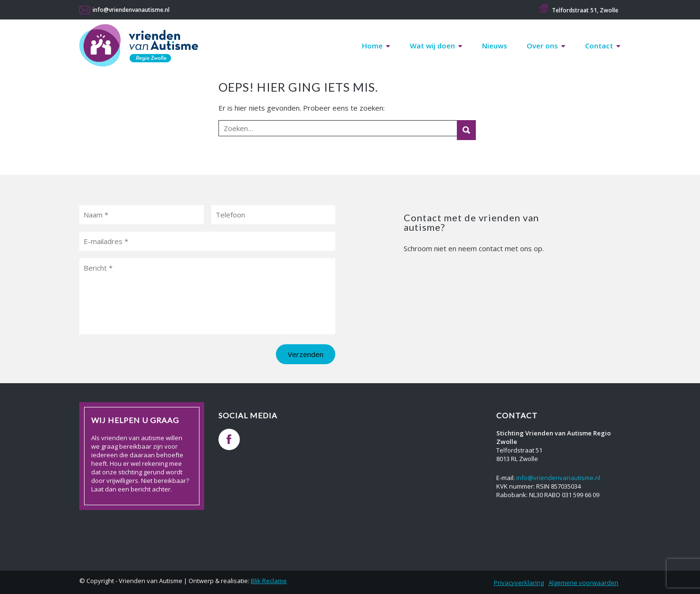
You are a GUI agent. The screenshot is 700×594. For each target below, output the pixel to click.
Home (372, 46)
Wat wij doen (432, 46)
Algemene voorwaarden (583, 583)
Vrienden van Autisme (139, 48)
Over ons (542, 46)
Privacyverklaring (519, 583)
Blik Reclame (269, 581)
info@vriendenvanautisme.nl (131, 10)
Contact (599, 46)
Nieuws (495, 46)
